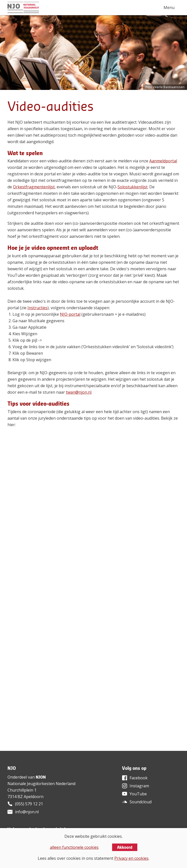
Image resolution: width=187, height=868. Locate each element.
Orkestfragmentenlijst (34, 187)
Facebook (139, 778)
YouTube (138, 794)
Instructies (37, 308)
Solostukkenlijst (133, 187)
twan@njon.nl (79, 392)
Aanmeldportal (163, 161)
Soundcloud (141, 802)
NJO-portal (70, 314)
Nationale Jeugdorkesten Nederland (41, 784)
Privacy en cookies (131, 858)
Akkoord (125, 847)
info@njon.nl (27, 812)
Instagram (139, 786)
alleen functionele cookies (74, 847)
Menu (169, 7)
